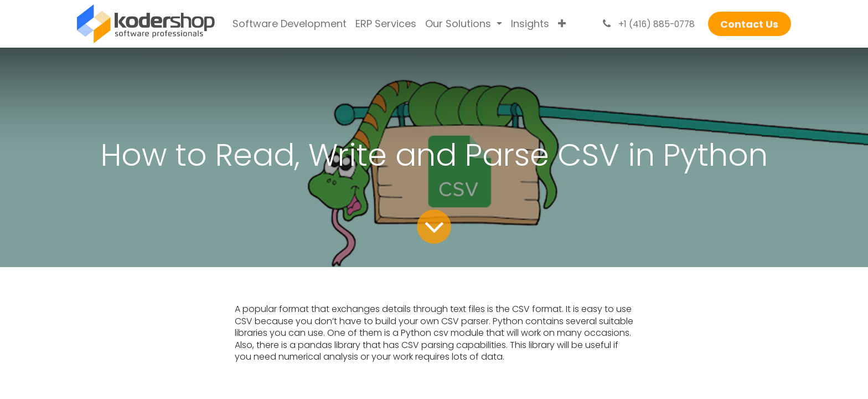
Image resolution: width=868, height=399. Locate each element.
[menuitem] (290, 24)
